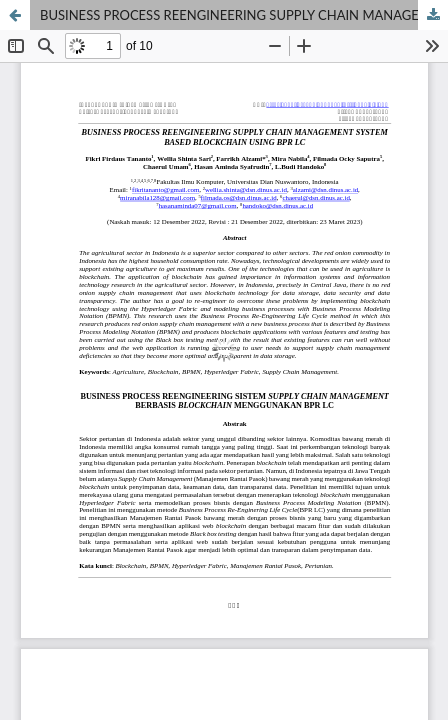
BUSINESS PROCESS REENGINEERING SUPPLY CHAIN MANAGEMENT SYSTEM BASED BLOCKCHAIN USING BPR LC (244, 15)
